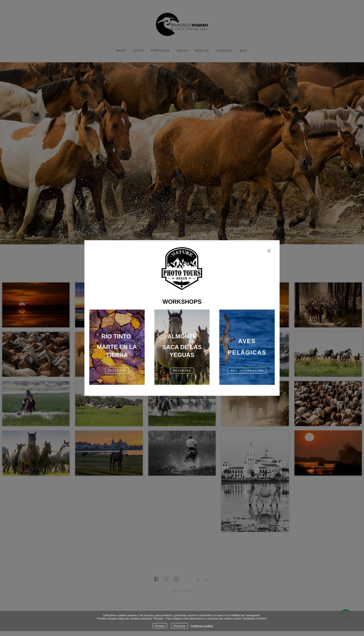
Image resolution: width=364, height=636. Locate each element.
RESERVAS (117, 371)
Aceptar (160, 626)
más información (247, 371)
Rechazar (180, 626)
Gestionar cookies (202, 626)
